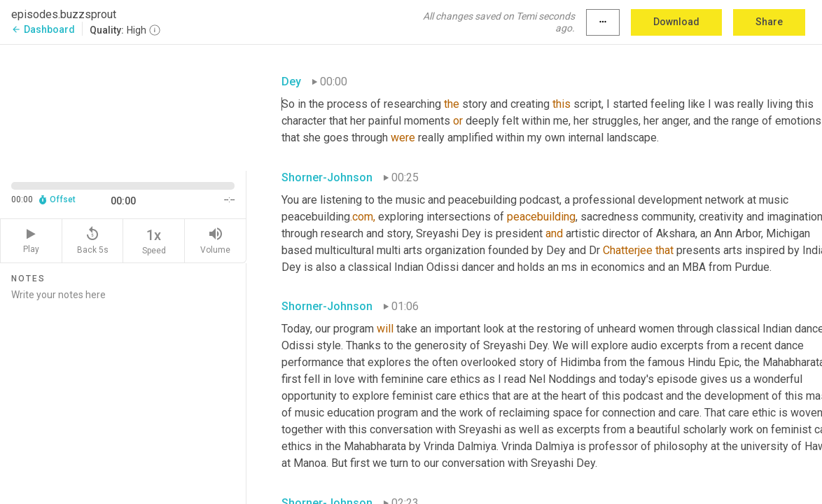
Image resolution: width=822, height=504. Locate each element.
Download (676, 22)
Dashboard (43, 29)
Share (769, 22)
